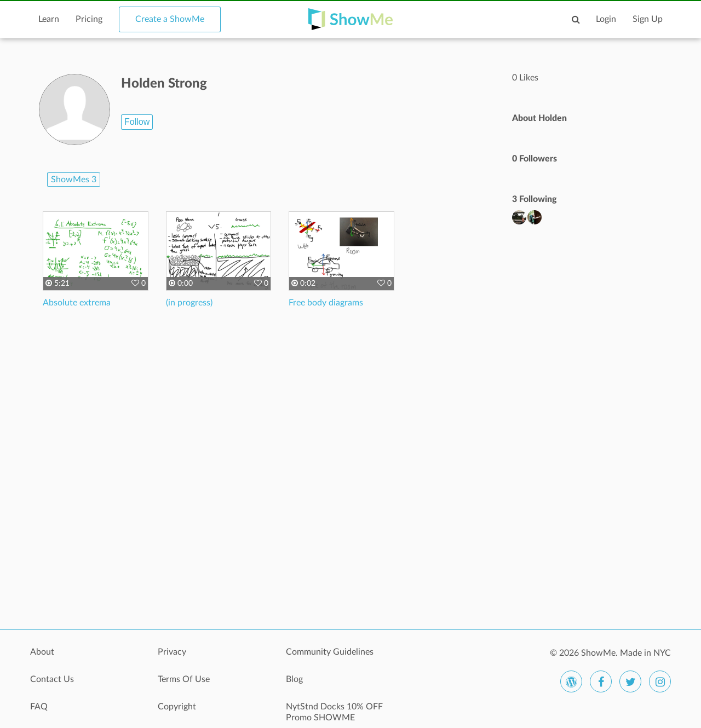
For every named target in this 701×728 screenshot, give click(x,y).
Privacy (172, 652)
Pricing (89, 19)
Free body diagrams (326, 303)
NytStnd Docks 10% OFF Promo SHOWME (334, 712)
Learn (49, 19)
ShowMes (74, 180)
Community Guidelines (330, 652)
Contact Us (52, 679)
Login (606, 19)
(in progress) (189, 303)
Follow (137, 122)
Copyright (177, 707)
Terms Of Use (184, 679)
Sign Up (648, 19)
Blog (294, 679)
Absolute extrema (77, 303)
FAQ (39, 707)
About (42, 652)
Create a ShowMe (170, 19)
